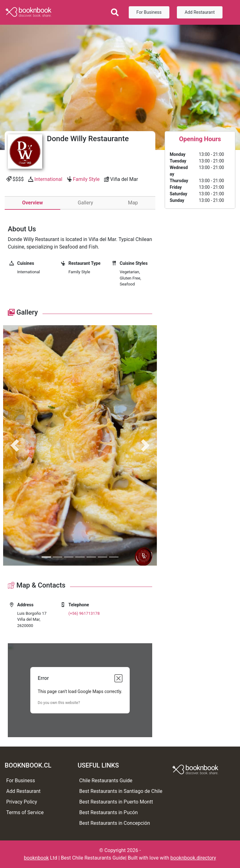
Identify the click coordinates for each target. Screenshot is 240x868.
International (48, 179)
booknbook (37, 858)
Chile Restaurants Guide (106, 781)
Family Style (86, 179)
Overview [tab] (32, 203)
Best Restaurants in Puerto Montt (116, 802)
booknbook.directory (193, 858)
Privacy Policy (22, 802)
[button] (15, 445)
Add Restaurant (200, 12)
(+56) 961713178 (84, 613)
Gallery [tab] (85, 203)
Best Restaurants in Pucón (109, 812)
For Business (149, 12)
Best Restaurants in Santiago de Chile (121, 791)
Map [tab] (133, 203)
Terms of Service (25, 812)
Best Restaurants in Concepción (115, 823)
